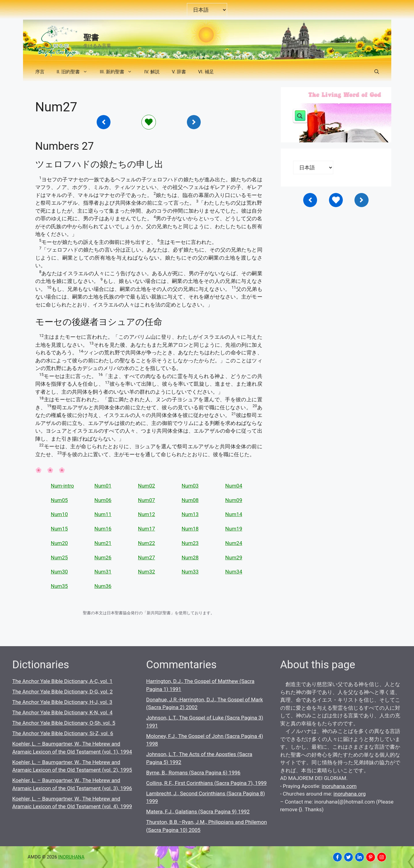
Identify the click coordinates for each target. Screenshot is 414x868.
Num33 (190, 572)
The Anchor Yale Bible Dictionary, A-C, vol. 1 (62, 681)
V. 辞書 (179, 72)
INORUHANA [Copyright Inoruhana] (71, 857)
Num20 (60, 543)
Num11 (103, 514)
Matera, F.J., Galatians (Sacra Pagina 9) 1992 (198, 812)
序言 (40, 72)
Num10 (60, 514)
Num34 (234, 572)
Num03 (190, 486)
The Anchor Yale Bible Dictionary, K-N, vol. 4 (62, 712)
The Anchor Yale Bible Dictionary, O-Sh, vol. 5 (64, 723)
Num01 (103, 486)
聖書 (91, 38)
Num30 (60, 572)
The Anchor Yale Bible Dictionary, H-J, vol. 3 (62, 702)
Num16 (103, 529)
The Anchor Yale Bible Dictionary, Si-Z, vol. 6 (63, 733)
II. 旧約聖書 (75, 72)
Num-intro (62, 486)
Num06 (103, 500)
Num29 (234, 557)
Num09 (234, 500)
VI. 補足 (206, 72)
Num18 (190, 529)
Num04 (234, 486)
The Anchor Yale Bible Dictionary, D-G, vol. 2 (62, 692)
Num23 (190, 543)
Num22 (147, 543)
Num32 (147, 572)
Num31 (103, 572)
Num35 (60, 586)
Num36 (103, 586)
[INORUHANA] (337, 857)
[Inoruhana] (104, 122)
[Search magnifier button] (300, 116)
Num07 (147, 500)
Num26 (103, 557)
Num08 (190, 500)
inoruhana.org (350, 794)
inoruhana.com (339, 786)
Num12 (147, 514)
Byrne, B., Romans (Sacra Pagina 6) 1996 (193, 773)
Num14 (234, 514)
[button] (377, 72)
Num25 (60, 557)
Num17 (147, 529)
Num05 (60, 500)
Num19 (234, 529)
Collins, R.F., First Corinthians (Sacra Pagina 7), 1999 (206, 783)
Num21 (103, 543)
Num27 (147, 557)
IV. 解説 (152, 72)
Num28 (190, 557)
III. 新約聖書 (119, 72)
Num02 (147, 486)
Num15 (60, 529)
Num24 (234, 543)
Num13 (190, 514)
